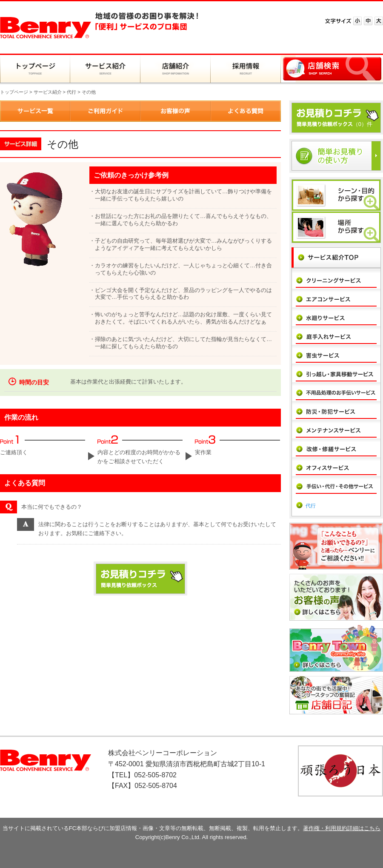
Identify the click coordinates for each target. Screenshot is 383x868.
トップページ (14, 92)
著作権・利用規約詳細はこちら (342, 828)
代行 (71, 92)
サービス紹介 (48, 92)
